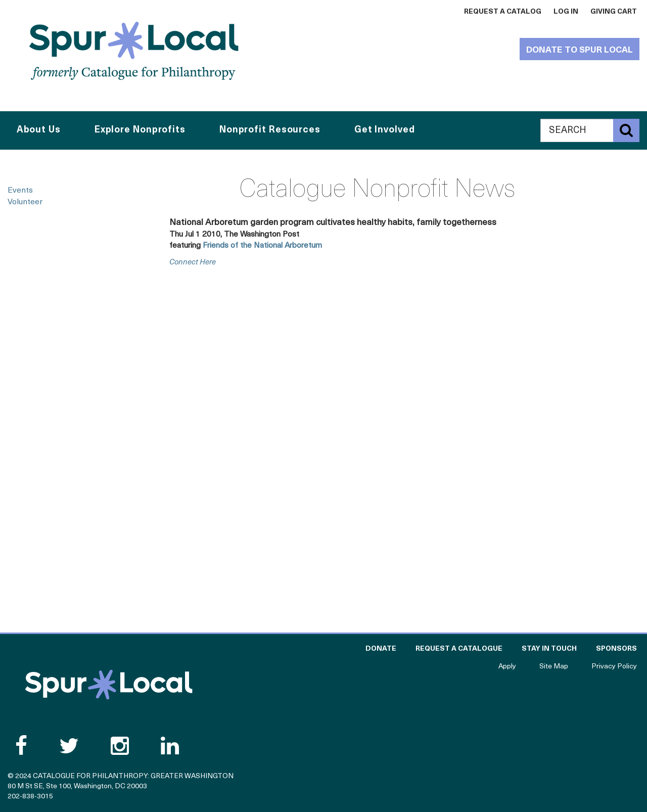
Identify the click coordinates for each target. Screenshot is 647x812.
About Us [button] (39, 130)
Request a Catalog (503, 12)
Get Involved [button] (385, 130)
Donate (381, 649)
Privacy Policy (614, 667)
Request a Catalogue (459, 649)
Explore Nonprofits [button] (140, 130)
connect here (193, 263)
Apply (507, 667)
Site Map (554, 667)
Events (20, 191)
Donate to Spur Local (580, 50)
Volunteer (25, 202)
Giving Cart (614, 12)
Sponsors (616, 649)
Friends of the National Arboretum (262, 246)
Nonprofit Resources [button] (270, 130)
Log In (566, 12)
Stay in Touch (549, 649)
